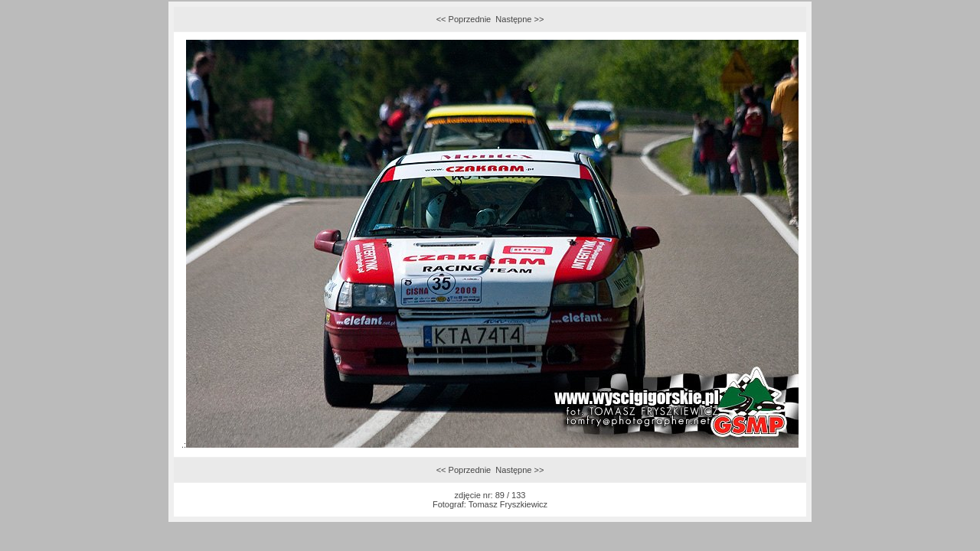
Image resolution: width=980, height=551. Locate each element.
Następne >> (519, 19)
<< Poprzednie (464, 19)
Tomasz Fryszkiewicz (508, 504)
